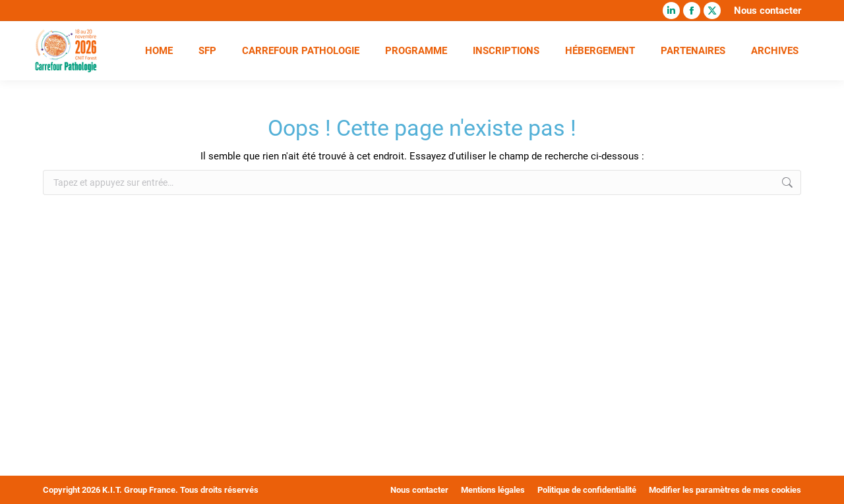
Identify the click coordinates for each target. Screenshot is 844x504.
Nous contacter (768, 11)
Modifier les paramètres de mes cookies (725, 490)
